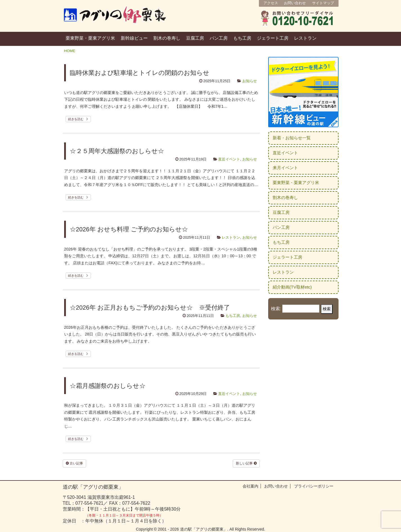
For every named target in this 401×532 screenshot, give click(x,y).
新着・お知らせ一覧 (292, 138)
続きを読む (78, 119)
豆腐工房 (195, 38)
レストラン (305, 38)
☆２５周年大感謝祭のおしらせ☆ (117, 151)
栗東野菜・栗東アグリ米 (90, 38)
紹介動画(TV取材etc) (292, 287)
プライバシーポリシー (314, 486)
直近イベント (229, 159)
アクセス (271, 3)
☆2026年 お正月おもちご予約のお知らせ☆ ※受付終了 (150, 308)
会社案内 (250, 486)
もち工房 (242, 38)
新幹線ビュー (134, 38)
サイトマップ (323, 3)
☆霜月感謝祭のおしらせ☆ (108, 386)
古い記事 (74, 463)
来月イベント (285, 168)
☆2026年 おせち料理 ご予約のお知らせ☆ (129, 229)
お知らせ (250, 81)
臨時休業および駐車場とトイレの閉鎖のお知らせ (140, 73)
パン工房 (219, 38)
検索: (276, 309)
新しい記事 (246, 463)
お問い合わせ (295, 3)
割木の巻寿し (167, 38)
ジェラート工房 (273, 38)
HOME (70, 51)
